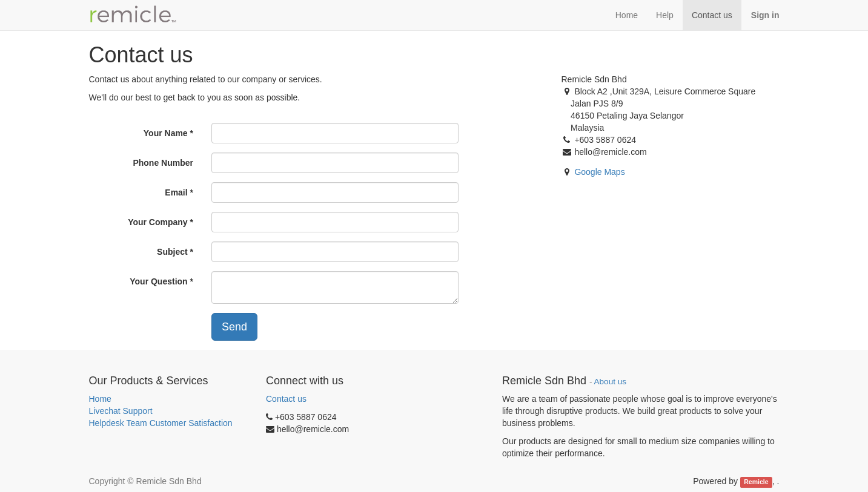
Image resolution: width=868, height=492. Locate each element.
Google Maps (599, 172)
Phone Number (163, 163)
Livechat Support (121, 411)
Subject (172, 252)
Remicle (756, 482)
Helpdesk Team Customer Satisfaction (161, 423)
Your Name (166, 133)
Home (100, 399)
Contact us (286, 399)
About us (610, 382)
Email (176, 192)
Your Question (158, 281)
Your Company (158, 222)
